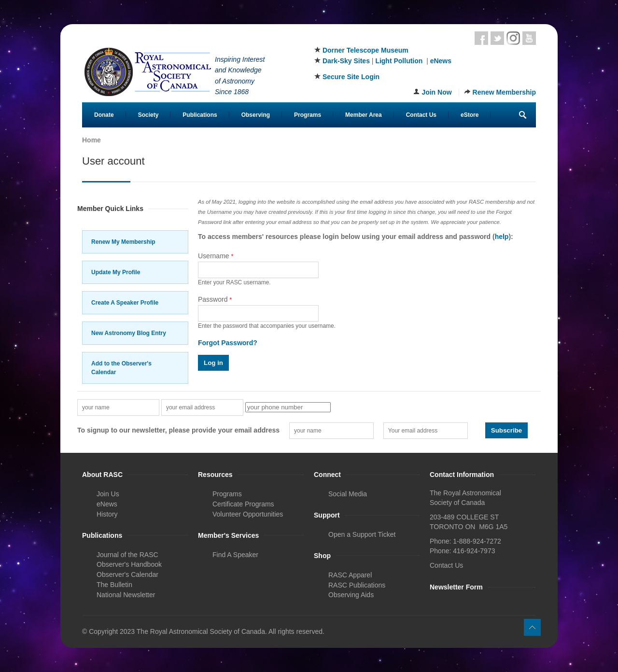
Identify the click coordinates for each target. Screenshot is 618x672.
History (107, 514)
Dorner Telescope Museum (365, 50)
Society (148, 115)
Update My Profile (116, 272)
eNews (441, 61)
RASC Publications (357, 585)
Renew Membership (504, 92)
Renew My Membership (123, 242)
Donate (104, 115)
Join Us (108, 494)
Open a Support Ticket (362, 534)
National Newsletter (126, 595)
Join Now (436, 92)
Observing (256, 115)
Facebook (481, 38)
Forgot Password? (228, 343)
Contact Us (421, 115)
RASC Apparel (350, 575)
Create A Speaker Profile (125, 303)
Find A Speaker (235, 555)
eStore (470, 115)
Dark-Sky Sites (346, 61)
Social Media (348, 494)
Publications (200, 115)
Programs (308, 115)
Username (216, 256)
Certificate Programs (243, 504)
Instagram (513, 38)
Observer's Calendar (127, 574)
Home (91, 140)
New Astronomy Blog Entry (129, 333)
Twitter (497, 38)
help (502, 237)
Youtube (529, 38)
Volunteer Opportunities (248, 514)
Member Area (364, 115)
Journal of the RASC (127, 555)
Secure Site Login (351, 77)
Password (215, 299)
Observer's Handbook (129, 564)
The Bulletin (114, 585)
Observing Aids (351, 595)
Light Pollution (399, 61)
